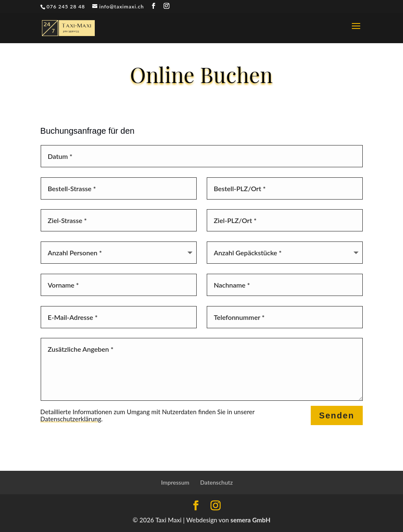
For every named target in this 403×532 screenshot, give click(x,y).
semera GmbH (251, 520)
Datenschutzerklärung (71, 419)
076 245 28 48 (66, 6)
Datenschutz (216, 482)
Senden (337, 415)
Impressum (175, 482)
